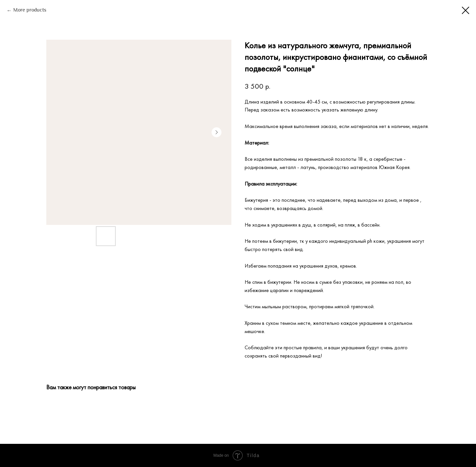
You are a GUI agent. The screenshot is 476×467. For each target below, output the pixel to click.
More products (30, 10)
